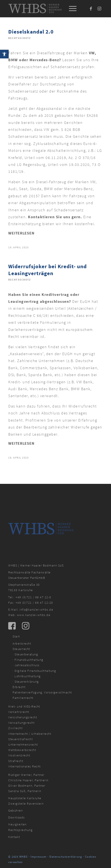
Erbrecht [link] (19, 687)
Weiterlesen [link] (21, 233)
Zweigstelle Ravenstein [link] (26, 804)
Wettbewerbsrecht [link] (22, 750)
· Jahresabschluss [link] (26, 665)
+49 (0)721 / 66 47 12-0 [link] (33, 597)
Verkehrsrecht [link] (19, 712)
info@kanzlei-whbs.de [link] (36, 610)
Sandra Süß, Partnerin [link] (25, 791)
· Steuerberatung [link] (25, 654)
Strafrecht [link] (16, 761)
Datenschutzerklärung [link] (66, 857)
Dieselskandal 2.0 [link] (31, 32)
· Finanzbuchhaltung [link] (28, 660)
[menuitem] (71, 9)
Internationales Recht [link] (24, 766)
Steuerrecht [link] (21, 649)
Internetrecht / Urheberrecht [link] (30, 734)
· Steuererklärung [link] (26, 682)
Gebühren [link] (16, 810)
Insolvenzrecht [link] (19, 755)
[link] (4, 54)
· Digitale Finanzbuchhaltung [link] (34, 671)
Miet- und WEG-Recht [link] (24, 706)
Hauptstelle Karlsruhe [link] (25, 798)
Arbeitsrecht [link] (22, 643)
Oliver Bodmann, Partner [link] (27, 786)
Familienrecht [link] (23, 698)
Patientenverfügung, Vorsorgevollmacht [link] (42, 692)
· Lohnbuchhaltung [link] (27, 676)
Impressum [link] (39, 857)
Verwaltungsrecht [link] (21, 723)
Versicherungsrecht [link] (23, 717)
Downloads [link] (17, 817)
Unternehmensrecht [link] (23, 744)
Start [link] (16, 636)
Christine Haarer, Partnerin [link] (28, 780)
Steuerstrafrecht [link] (20, 739)
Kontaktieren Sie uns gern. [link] (55, 217)
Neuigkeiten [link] (17, 824)
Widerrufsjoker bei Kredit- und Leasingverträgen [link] (47, 270)
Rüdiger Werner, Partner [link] (26, 775)
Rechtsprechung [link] (20, 830)
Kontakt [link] (14, 837)
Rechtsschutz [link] (19, 38)
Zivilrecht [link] (15, 728)
